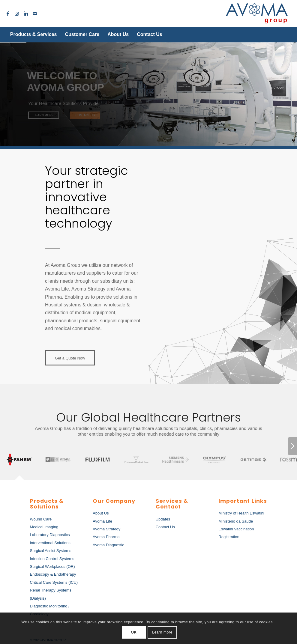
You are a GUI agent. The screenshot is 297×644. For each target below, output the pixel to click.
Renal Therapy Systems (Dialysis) (51, 594)
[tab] (19, 460)
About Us (101, 513)
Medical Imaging (44, 527)
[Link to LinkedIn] (26, 13)
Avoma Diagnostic (108, 545)
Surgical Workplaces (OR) (52, 566)
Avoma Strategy (106, 529)
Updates (163, 519)
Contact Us (165, 527)
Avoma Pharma (106, 537)
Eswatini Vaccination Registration (236, 533)
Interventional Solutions (50, 543)
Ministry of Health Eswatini (241, 513)
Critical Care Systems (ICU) (54, 582)
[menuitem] (33, 34)
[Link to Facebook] (8, 13)
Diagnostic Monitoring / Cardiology (50, 610)
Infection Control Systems (52, 559)
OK (134, 632)
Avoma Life (102, 521)
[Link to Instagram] (17, 13)
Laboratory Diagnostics (50, 535)
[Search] (277, 34)
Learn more (162, 632)
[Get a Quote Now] (70, 358)
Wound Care (41, 519)
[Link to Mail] (35, 13)
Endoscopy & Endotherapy (53, 574)
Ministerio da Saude (236, 521)
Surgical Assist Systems (51, 551)
